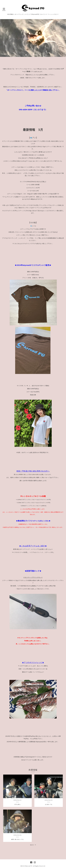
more (33, 845)
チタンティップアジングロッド (33, 577)
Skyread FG (29, 866)
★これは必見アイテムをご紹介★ (33, 546)
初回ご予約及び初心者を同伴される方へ (33, 471)
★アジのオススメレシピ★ (33, 662)
